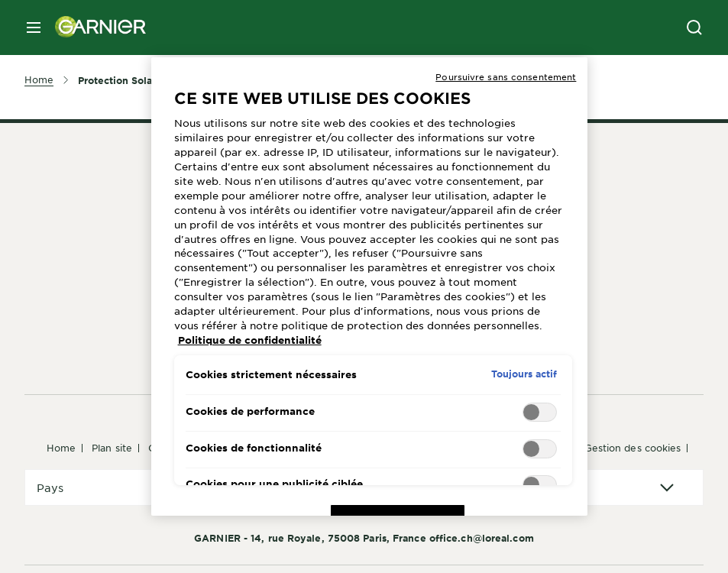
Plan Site (112, 448)
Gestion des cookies (633, 448)
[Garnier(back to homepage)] (95, 28)
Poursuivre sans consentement (506, 76)
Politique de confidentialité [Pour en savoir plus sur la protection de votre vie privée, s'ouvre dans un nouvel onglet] (250, 340)
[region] (370, 286)
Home (61, 448)
